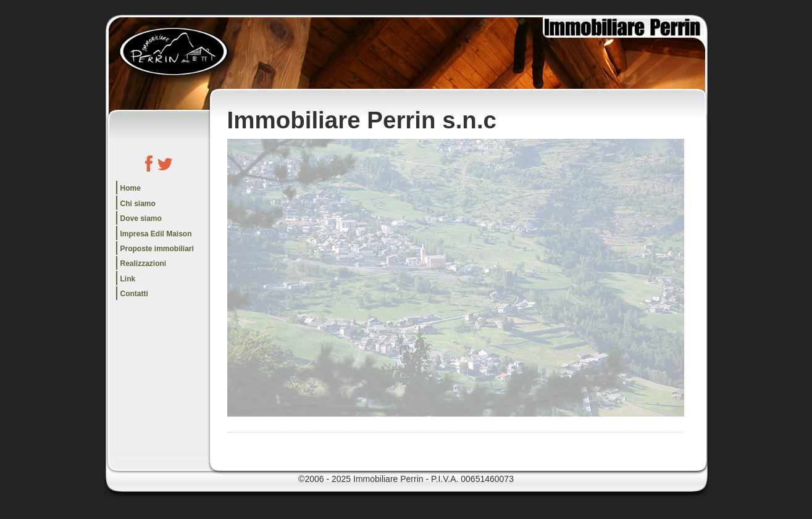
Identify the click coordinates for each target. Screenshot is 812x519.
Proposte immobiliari (157, 249)
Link (128, 279)
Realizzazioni (144, 264)
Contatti (134, 294)
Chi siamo (138, 204)
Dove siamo (141, 218)
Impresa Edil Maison (156, 234)
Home (131, 188)
